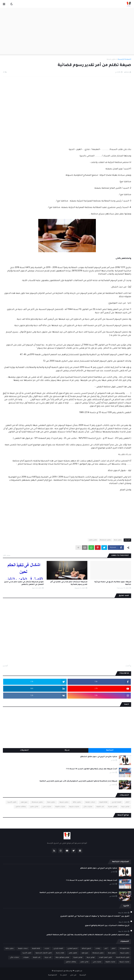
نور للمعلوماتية (60, 971)
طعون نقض (73, 953)
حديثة (67, 750)
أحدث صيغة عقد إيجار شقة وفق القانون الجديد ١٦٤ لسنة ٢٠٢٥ (92, 769)
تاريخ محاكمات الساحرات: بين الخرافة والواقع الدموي (107, 926)
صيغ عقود (24, 802)
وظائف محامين (21, 807)
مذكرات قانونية (60, 807)
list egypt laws (125, 949)
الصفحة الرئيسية (125, 59)
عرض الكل (7, 556)
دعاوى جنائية (77, 802)
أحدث (128, 666)
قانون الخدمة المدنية (123, 957)
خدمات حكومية (90, 802)
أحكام (128, 802)
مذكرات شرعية (74, 807)
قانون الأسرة (12, 802)
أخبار (106, 949)
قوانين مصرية (113, 807)
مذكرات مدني (47, 807)
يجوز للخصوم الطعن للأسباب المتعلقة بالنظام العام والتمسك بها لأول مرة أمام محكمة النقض (88, 935)
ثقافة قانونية (103, 802)
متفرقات (26, 957)
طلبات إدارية (60, 953)
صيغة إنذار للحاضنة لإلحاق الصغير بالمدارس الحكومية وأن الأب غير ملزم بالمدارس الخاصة (78, 781)
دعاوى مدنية (112, 59)
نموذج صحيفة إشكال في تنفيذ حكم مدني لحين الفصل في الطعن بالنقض (24, 583)
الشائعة (110, 750)
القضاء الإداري (117, 802)
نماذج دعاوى (93, 540)
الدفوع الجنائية (86, 949)
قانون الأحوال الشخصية (44, 953)
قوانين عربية (125, 807)
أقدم (6, 666)
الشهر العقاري (72, 949)
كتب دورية (48, 957)
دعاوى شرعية (64, 802)
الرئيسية (83, 975)
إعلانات (98, 949)
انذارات (47, 949)
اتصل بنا (63, 975)
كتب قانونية (100, 807)
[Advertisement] (67, 31)
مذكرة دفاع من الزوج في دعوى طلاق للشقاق (99, 757)
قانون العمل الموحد (105, 957)
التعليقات (24, 750)
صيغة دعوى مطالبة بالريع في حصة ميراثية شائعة (113, 583)
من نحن (73, 975)
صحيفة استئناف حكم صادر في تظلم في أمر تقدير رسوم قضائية (69, 583)
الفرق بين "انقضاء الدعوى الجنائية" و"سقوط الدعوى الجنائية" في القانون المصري (95, 916)
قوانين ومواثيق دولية (62, 957)
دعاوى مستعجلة (105, 540)
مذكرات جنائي (88, 807)
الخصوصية (53, 975)
